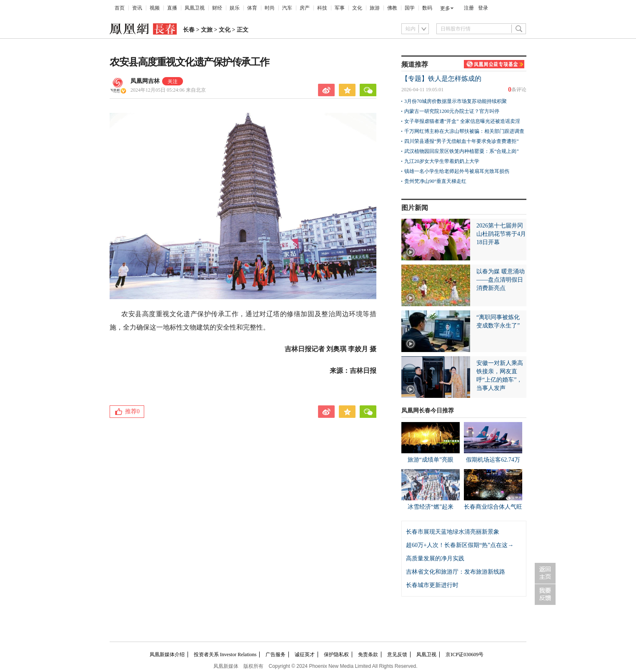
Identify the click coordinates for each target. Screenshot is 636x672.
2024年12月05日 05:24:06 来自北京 (168, 90)
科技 (322, 8)
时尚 (270, 8)
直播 (172, 8)
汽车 (287, 8)
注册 (469, 8)
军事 (340, 8)
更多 (445, 8)
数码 (427, 8)
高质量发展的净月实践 (435, 558)
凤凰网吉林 (145, 81)
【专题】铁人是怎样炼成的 (441, 79)
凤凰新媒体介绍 (167, 655)
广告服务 (275, 655)
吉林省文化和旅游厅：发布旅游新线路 (456, 572)
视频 (155, 8)
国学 (410, 8)
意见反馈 (397, 655)
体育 (252, 8)
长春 (189, 30)
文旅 (207, 30)
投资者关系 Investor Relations (225, 655)
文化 (357, 8)
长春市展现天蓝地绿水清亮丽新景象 (453, 532)
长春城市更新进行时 (432, 585)
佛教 (392, 8)
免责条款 (368, 655)
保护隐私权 (336, 655)
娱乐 (235, 8)
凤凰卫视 (195, 8)
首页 (120, 8)
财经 (217, 8)
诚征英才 (305, 655)
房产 (305, 8)
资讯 (137, 8)
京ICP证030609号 (464, 655)
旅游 (375, 8)
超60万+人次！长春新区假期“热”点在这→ (460, 545)
